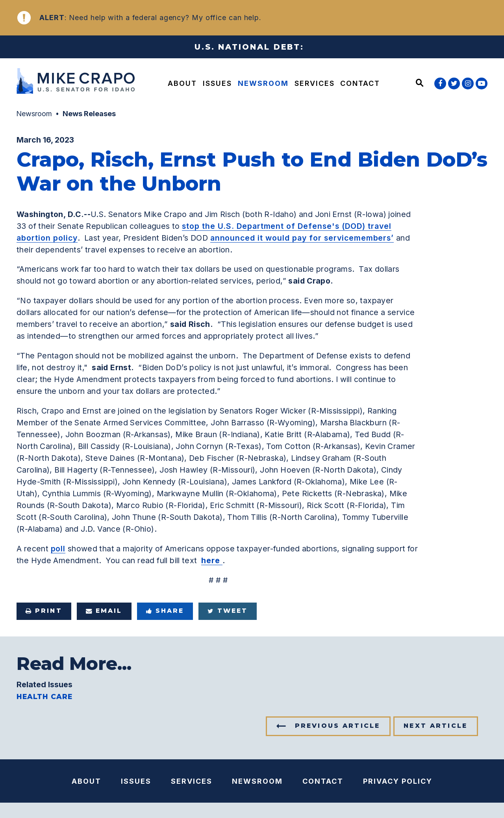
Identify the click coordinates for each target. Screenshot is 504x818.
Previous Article (337, 726)
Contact (360, 83)
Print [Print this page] (44, 611)
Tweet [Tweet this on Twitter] (228, 611)
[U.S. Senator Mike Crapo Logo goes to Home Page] (73, 82)
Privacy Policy (398, 781)
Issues (217, 83)
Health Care (44, 697)
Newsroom (263, 83)
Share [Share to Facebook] (165, 611)
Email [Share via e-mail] (104, 611)
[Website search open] (420, 83)
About (182, 83)
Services (315, 83)
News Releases (89, 114)
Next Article (435, 726)
